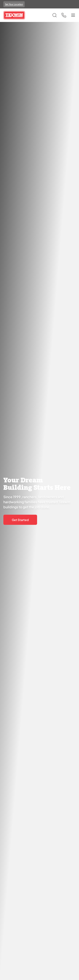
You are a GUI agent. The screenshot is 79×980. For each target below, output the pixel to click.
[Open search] (55, 15)
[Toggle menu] (73, 15)
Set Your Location (14, 4)
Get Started (20, 520)
